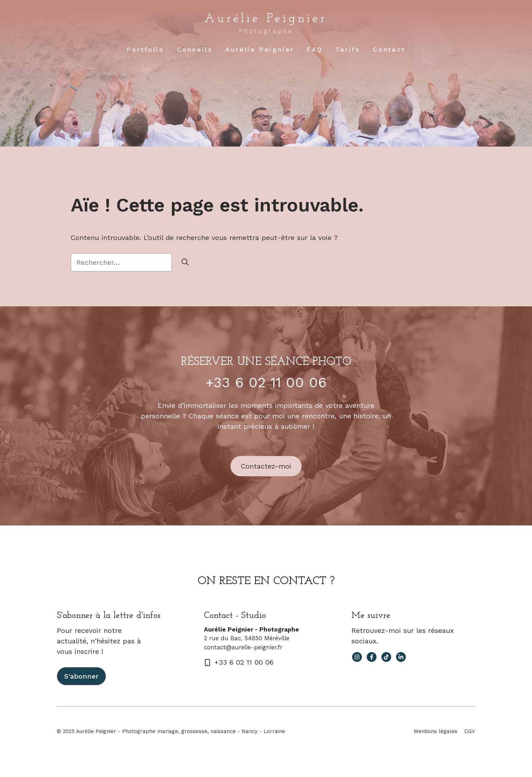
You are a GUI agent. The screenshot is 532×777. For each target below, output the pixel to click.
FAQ (315, 49)
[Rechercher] (185, 262)
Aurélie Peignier (266, 19)
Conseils (195, 49)
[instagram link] (357, 657)
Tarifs (348, 49)
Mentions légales (436, 731)
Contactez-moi (266, 466)
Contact (389, 49)
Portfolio (145, 49)
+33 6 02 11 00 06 (266, 383)
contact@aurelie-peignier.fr (243, 647)
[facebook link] (372, 657)
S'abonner (81, 676)
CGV (470, 731)
